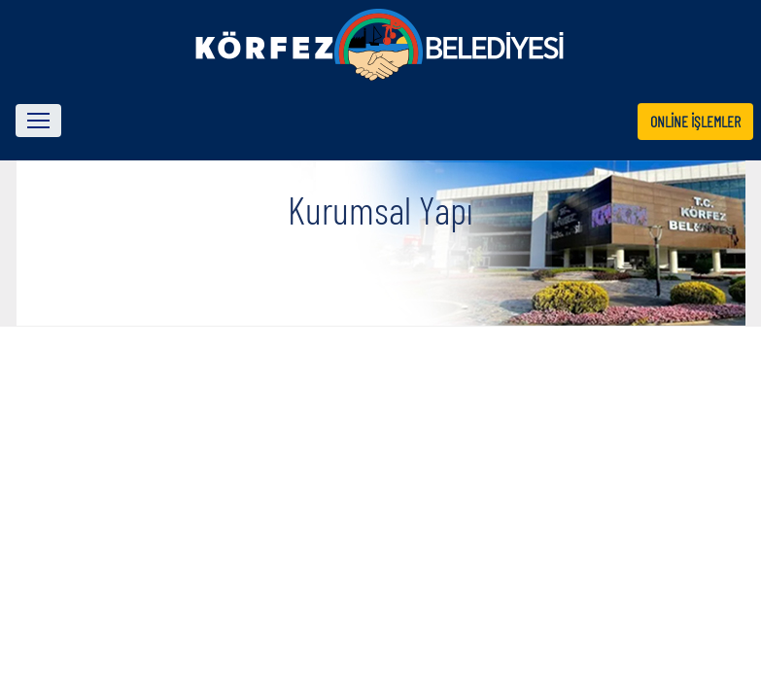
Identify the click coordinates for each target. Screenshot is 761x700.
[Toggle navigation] (38, 121)
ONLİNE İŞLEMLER (695, 121)
